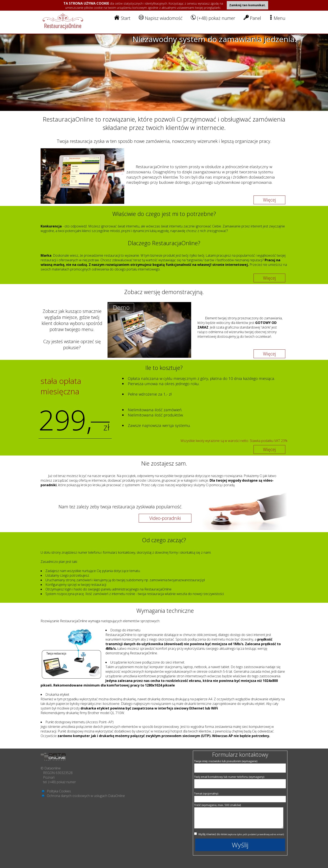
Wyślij (240, 845)
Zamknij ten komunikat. (247, 5)
